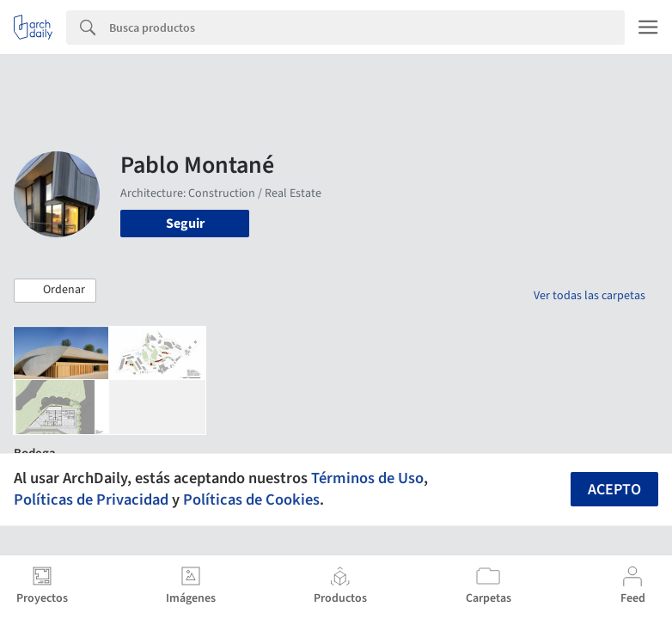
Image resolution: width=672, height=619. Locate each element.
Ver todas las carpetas (590, 296)
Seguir (185, 224)
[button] (55, 291)
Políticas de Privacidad (91, 499)
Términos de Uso (367, 478)
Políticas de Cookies (251, 499)
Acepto (614, 490)
